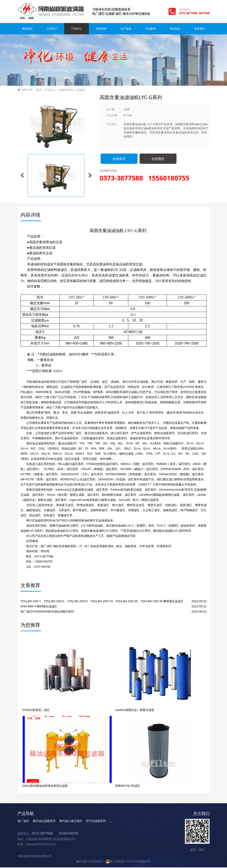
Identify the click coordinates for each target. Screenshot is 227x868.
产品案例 (150, 29)
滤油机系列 (66, 90)
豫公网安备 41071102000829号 (128, 862)
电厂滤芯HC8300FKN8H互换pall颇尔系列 (47, 612)
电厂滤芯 (23, 822)
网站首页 (27, 29)
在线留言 (119, 159)
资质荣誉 (101, 29)
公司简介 (52, 29)
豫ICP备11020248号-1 (91, 862)
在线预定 (158, 159)
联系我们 (200, 29)
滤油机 (81, 90)
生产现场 (126, 29)
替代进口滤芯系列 (71, 822)
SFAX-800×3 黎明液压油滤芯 (39, 607)
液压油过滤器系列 (44, 822)
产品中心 (77, 29)
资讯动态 (175, 29)
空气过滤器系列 (96, 822)
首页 (38, 90)
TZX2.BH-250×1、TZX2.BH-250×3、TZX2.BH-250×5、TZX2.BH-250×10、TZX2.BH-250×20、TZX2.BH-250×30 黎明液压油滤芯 (102, 602)
